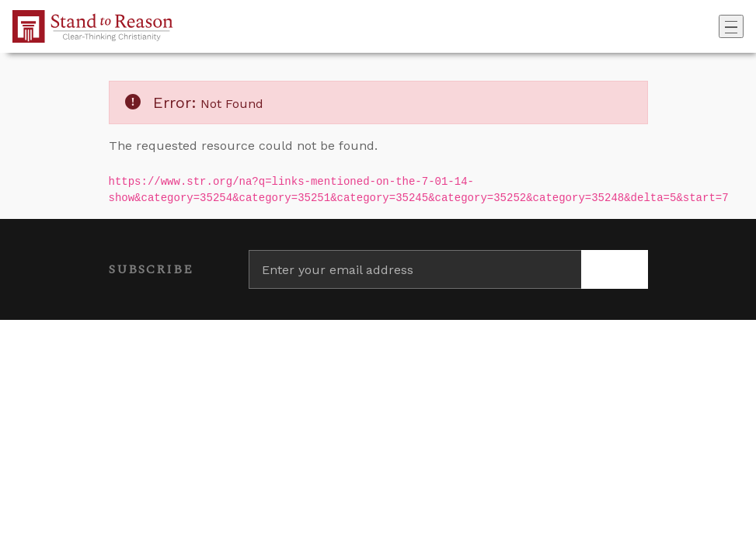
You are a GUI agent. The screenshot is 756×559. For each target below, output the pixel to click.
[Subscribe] (615, 269)
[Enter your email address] (415, 269)
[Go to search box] (714, 26)
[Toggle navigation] (731, 26)
